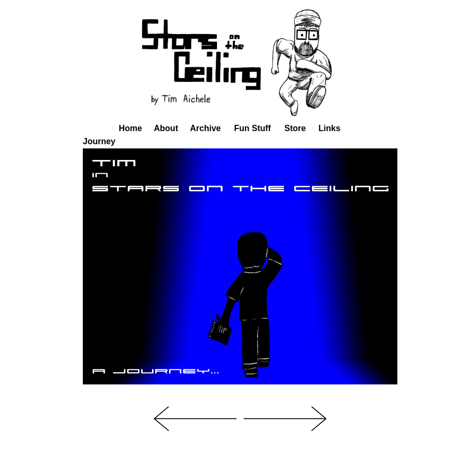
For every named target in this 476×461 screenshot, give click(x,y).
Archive (206, 128)
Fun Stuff (253, 128)
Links (330, 128)
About (166, 128)
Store (295, 128)
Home (131, 128)
